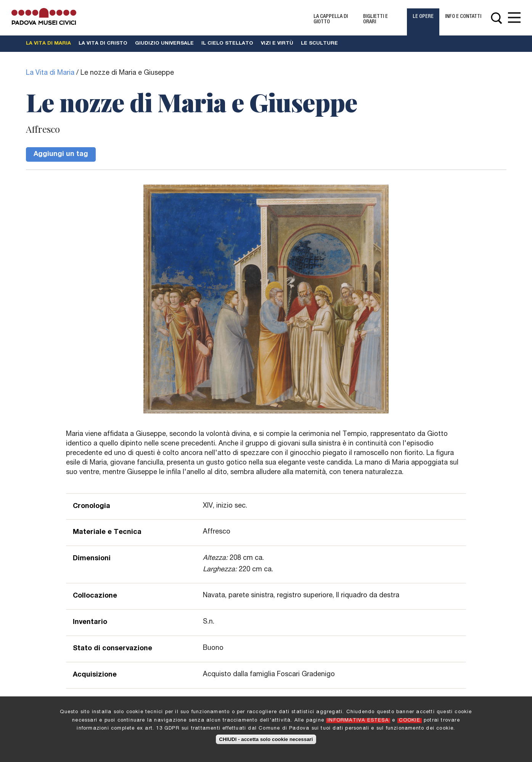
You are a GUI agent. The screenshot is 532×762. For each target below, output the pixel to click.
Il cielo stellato (227, 44)
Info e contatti (463, 17)
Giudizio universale (164, 44)
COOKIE (410, 723)
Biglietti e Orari (375, 19)
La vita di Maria (48, 44)
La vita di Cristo (103, 44)
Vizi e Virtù (277, 44)
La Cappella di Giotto (331, 19)
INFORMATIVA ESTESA (358, 723)
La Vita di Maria (50, 73)
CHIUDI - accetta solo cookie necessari (266, 741)
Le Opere (423, 17)
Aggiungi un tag (61, 154)
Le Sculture (319, 44)
